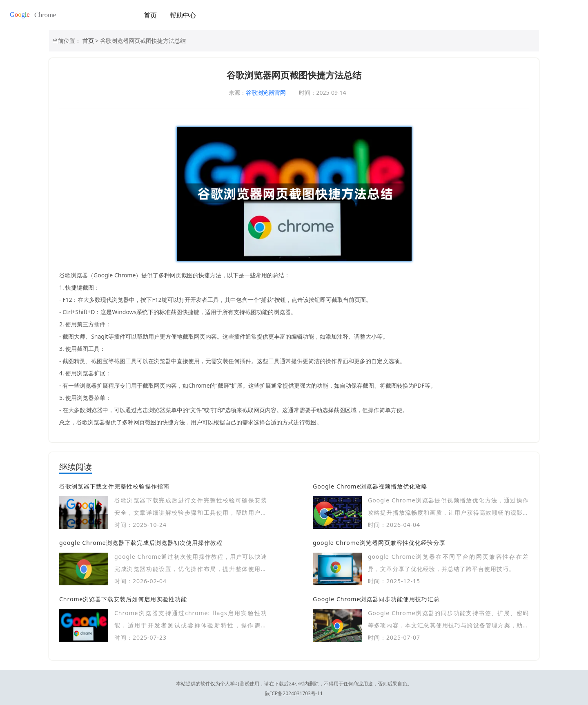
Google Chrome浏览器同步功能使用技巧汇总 (376, 599)
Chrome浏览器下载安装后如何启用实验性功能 (123, 599)
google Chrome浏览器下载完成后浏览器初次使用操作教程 (141, 543)
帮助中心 (183, 15)
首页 (150, 15)
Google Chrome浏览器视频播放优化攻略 (370, 486)
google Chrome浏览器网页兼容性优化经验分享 (379, 543)
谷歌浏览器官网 (266, 93)
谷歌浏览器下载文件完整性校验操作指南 (114, 486)
